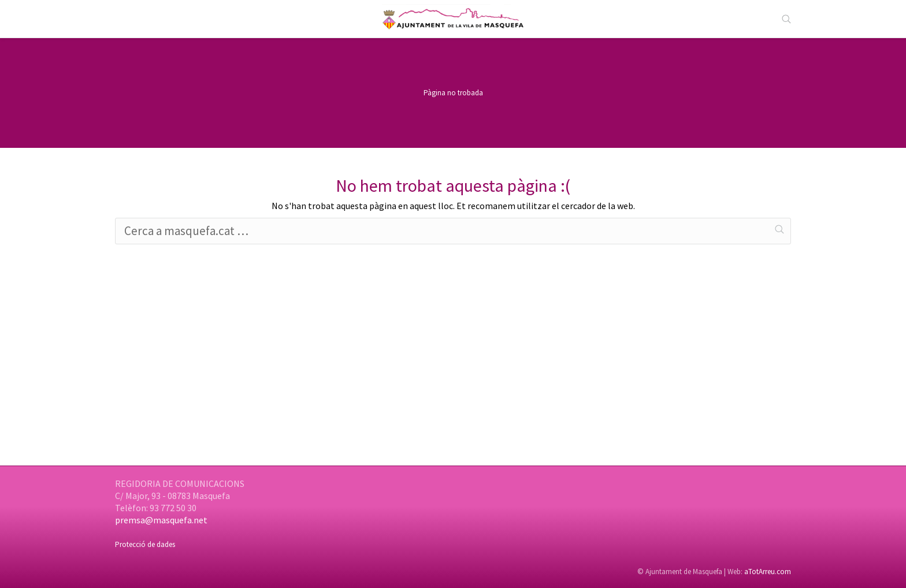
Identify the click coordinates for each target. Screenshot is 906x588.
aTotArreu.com (768, 572)
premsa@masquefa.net (161, 520)
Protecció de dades (145, 544)
